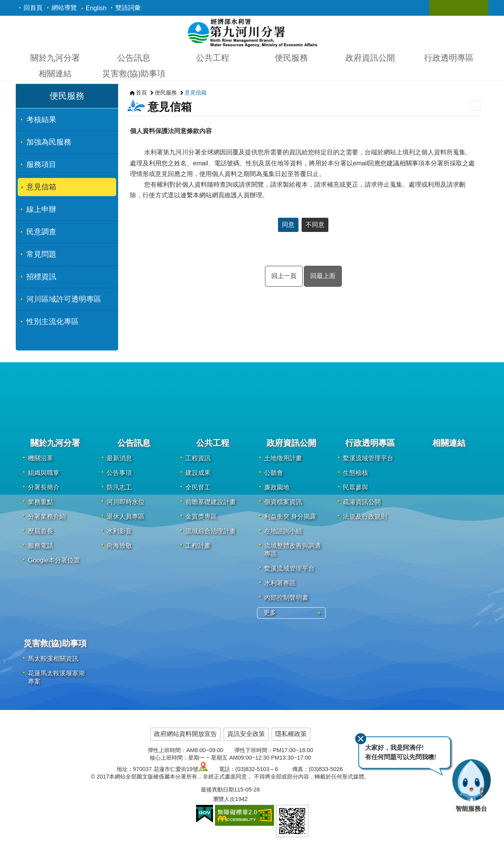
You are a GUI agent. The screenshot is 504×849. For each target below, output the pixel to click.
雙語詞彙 (128, 8)
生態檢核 (356, 473)
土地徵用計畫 (283, 458)
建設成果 (198, 473)
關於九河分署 (55, 58)
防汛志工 (119, 487)
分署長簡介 (44, 487)
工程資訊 (198, 458)
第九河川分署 (252, 32)
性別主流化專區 (53, 322)
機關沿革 (41, 458)
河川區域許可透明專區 (64, 299)
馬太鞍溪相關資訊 (53, 659)
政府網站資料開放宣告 (185, 734)
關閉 (359, 738)
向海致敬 (119, 546)
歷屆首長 (41, 531)
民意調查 (41, 232)
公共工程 (213, 58)
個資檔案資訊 (283, 502)
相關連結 (55, 73)
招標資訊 (41, 277)
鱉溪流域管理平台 (289, 568)
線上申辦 (41, 209)
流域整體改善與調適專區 (293, 550)
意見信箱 (41, 187)
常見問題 (41, 254)
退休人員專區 (126, 516)
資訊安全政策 (246, 734)
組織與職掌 (44, 473)
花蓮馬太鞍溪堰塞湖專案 (56, 677)
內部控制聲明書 (286, 598)
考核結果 (41, 120)
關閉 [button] (443, 8)
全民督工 (198, 487)
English (96, 8)
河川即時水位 (126, 502)
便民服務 (291, 58)
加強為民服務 (49, 142)
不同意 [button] (315, 225)
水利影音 (119, 531)
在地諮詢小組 (283, 531)
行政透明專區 (449, 58)
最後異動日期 (217, 790)
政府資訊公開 (370, 58)
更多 (270, 613)
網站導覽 (64, 8)
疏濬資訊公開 (362, 502)
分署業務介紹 (47, 516)
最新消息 (119, 458)
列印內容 (475, 106)
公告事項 (119, 473)
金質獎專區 (201, 516)
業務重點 (41, 502)
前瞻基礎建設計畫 (211, 502)
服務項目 (41, 164)
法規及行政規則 (365, 516)
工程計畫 (198, 546)
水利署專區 (280, 583)
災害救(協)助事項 (134, 73)
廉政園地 (277, 487)
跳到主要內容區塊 (4, 4)
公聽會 (274, 473)
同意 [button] (288, 225)
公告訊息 (134, 58)
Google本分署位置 (54, 560)
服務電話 (41, 546)
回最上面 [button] (323, 276)
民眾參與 (356, 487)
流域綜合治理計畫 (211, 531)
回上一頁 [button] (284, 276)
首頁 (141, 93)
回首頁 (33, 8)
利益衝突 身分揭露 (290, 516)
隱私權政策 (291, 734)
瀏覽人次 (224, 799)
